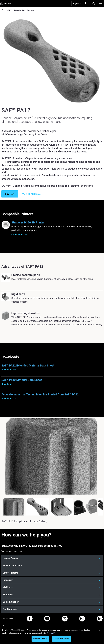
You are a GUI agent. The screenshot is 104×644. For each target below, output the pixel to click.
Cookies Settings (40, 639)
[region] (52, 635)
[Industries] (52, 580)
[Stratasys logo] (6, 4)
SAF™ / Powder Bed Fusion (20, 10)
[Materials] (52, 595)
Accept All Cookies (61, 639)
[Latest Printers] (52, 573)
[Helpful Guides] (52, 558)
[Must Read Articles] (52, 566)
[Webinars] (52, 587)
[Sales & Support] (52, 602)
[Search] (94, 4)
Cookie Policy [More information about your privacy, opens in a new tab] (53, 633)
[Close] (99, 630)
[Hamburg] (101, 4)
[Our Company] (52, 609)
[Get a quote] (87, 4)
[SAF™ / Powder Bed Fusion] (4, 10)
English (77, 4)
